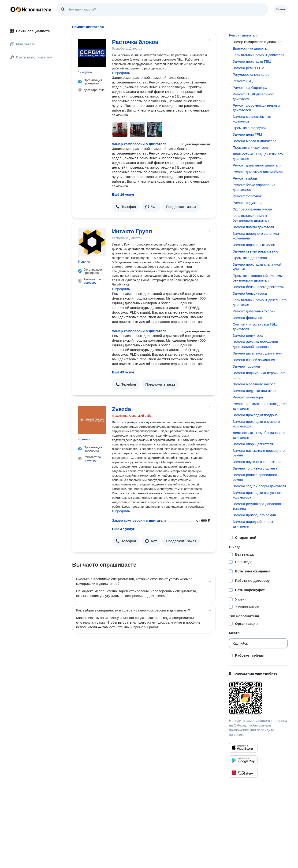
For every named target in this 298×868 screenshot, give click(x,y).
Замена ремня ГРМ (248, 68)
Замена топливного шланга (255, 468)
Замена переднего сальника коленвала (256, 236)
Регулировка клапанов (251, 74)
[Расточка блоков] (92, 53)
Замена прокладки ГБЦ (252, 61)
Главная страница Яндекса (13, 9)
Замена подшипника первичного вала (259, 375)
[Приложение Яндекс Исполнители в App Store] (243, 748)
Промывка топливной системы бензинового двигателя (258, 278)
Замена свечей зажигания (254, 360)
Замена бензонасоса (250, 293)
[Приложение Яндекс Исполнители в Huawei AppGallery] (243, 773)
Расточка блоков (135, 42)
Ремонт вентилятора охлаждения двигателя (260, 406)
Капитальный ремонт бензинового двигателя (251, 218)
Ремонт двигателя (244, 35)
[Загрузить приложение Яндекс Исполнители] (258, 698)
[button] (126, 207)
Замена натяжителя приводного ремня (259, 453)
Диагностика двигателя (251, 48)
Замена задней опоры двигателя (259, 486)
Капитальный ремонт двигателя (259, 55)
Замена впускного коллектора (257, 462)
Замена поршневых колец (254, 245)
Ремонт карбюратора (250, 88)
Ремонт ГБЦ (243, 81)
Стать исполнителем (31, 57)
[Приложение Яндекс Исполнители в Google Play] (243, 760)
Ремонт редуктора (248, 203)
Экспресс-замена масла (252, 209)
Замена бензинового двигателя (258, 287)
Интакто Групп (132, 231)
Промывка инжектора (250, 147)
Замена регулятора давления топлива (257, 506)
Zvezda (121, 409)
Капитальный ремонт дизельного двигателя (260, 302)
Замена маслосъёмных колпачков (252, 119)
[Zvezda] (92, 420)
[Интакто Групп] (92, 242)
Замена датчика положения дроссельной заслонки (255, 344)
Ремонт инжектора (248, 397)
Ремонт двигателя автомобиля (258, 172)
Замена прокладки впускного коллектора (256, 424)
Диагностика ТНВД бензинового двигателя (259, 435)
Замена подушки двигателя (255, 391)
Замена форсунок (247, 318)
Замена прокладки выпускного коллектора (257, 495)
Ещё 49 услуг (123, 372)
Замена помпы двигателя (253, 227)
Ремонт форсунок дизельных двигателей (256, 108)
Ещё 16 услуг (123, 194)
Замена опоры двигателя (253, 444)
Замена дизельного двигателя (257, 353)
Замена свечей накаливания (256, 251)
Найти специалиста (30, 31)
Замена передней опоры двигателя (253, 524)
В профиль (121, 73)
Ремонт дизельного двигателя (257, 165)
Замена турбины (246, 366)
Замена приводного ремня (254, 515)
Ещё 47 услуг (123, 529)
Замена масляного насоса (254, 384)
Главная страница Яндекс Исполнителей (31, 9)
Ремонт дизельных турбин (254, 311)
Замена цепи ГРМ (247, 134)
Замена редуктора (248, 335)
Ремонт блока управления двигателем (254, 187)
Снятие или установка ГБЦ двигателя (255, 327)
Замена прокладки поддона (255, 415)
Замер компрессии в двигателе (139, 144)
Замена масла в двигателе (254, 141)
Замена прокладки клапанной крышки (257, 267)
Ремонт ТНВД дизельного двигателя (253, 96)
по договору (92, 281)
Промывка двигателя (250, 258)
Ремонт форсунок (247, 196)
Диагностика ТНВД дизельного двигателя (258, 156)
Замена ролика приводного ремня (255, 477)
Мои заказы (23, 44)
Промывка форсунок (249, 128)
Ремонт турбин (245, 178)
